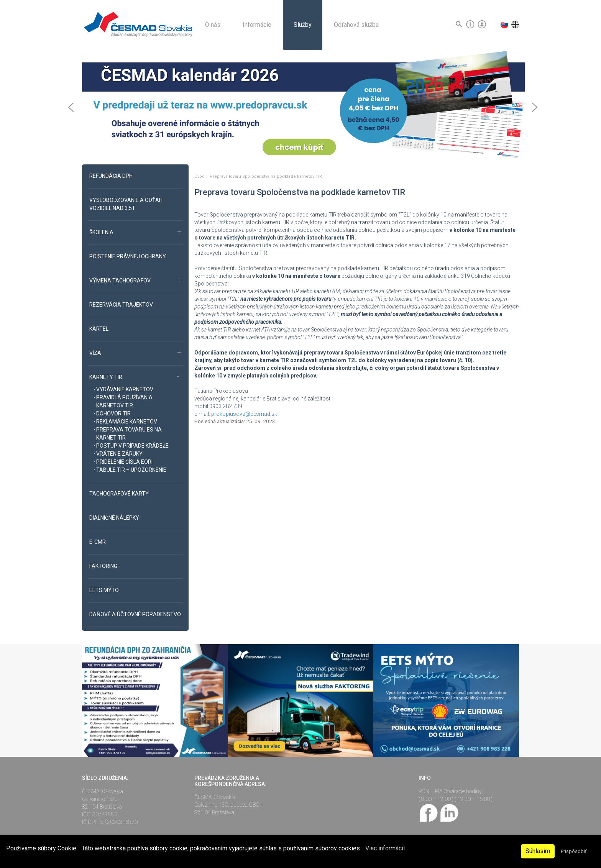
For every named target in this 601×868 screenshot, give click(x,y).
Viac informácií (385, 848)
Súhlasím (538, 851)
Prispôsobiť (574, 851)
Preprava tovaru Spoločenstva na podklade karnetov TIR (266, 176)
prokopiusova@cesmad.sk (244, 414)
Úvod (200, 176)
